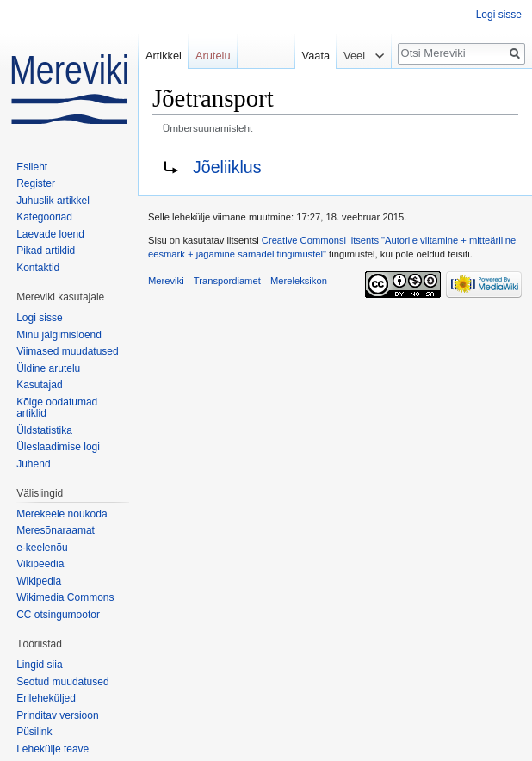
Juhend (33, 464)
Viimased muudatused (68, 351)
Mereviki (166, 281)
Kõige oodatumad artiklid (57, 408)
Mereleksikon (299, 281)
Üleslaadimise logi (58, 447)
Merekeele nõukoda (62, 514)
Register (36, 183)
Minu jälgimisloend (59, 335)
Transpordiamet (227, 281)
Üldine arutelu (48, 368)
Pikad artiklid (46, 251)
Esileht (32, 167)
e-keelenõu (42, 548)
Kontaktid (38, 268)
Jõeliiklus (227, 167)
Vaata (311, 56)
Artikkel (164, 56)
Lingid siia (39, 665)
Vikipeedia (40, 564)
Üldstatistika (44, 430)
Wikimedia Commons (65, 597)
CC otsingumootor (58, 615)
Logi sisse (499, 15)
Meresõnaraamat (56, 530)
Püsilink (34, 732)
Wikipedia (39, 581)
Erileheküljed (46, 698)
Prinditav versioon (57, 715)
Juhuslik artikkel (53, 201)
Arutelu (213, 56)
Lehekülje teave (53, 749)
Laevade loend (50, 234)
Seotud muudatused (62, 682)
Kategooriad (44, 217)
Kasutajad (39, 385)
